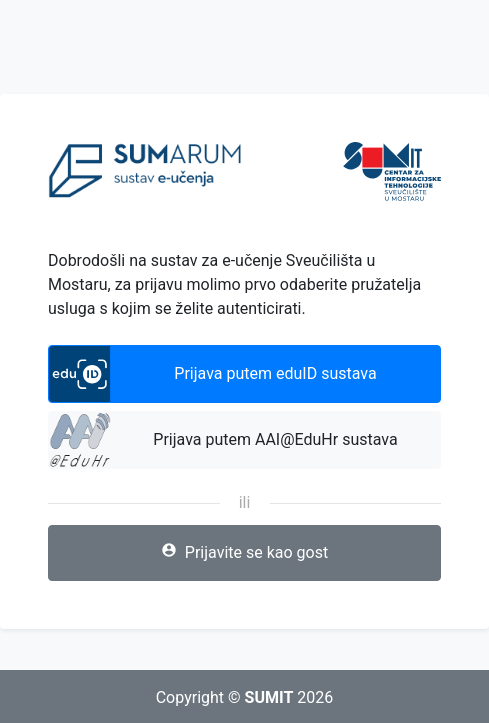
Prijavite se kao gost (244, 552)
